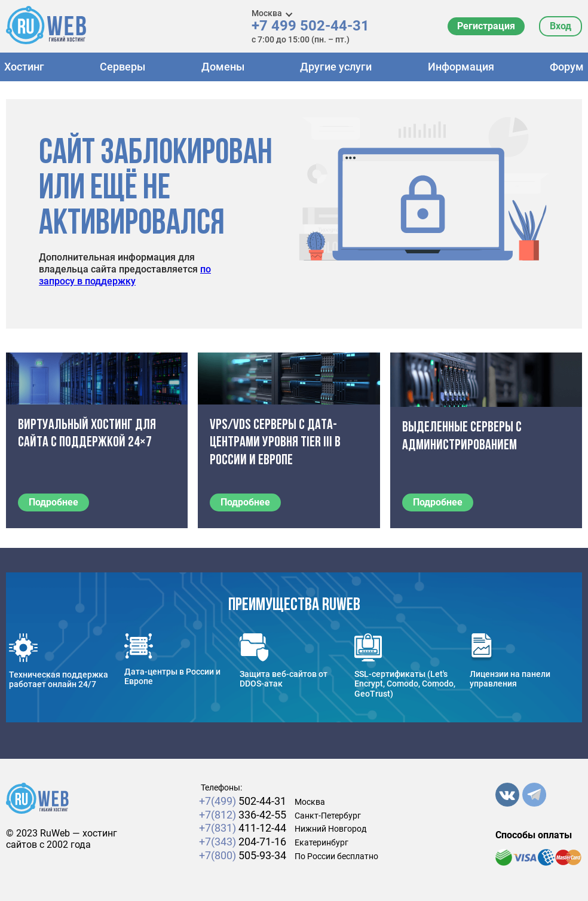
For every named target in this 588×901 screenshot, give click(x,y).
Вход (561, 26)
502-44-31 (243, 801)
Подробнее (53, 502)
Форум (567, 67)
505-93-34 (243, 855)
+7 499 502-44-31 (310, 26)
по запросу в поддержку (125, 275)
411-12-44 (243, 828)
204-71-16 (243, 842)
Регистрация (486, 26)
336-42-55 (243, 815)
